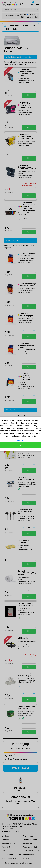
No (34, 436)
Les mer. (21, 441)
